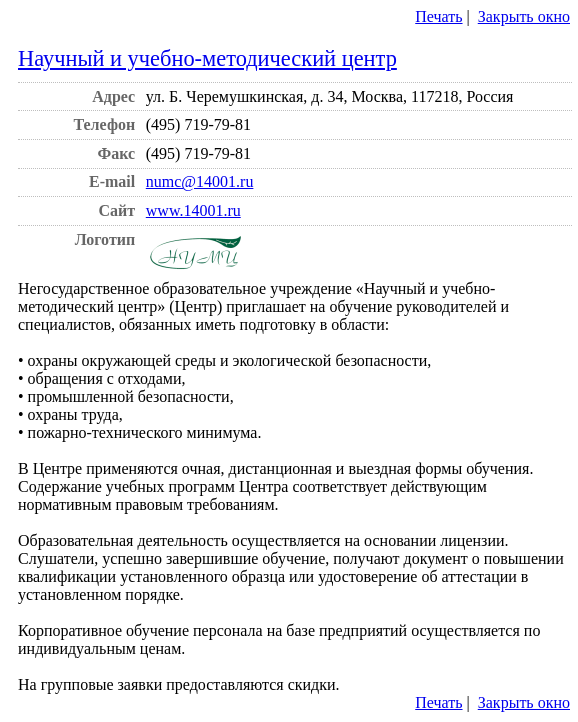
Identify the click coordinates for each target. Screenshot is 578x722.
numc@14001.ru (200, 181)
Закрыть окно (524, 16)
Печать (438, 16)
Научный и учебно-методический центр (207, 58)
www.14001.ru (193, 210)
